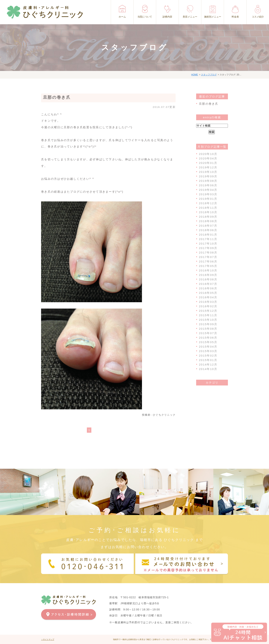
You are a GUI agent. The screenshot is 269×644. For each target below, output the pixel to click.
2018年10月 (208, 212)
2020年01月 (208, 163)
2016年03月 (208, 302)
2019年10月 (208, 172)
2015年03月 (208, 351)
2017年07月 (208, 257)
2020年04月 (208, 158)
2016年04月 (208, 297)
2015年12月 (208, 311)
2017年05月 (208, 266)
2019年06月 (208, 185)
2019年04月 (208, 190)
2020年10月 (208, 154)
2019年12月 (208, 167)
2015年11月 (208, 315)
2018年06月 (208, 230)
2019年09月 (208, 176)
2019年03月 (208, 194)
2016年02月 (208, 306)
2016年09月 (208, 275)
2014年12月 (208, 364)
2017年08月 (208, 252)
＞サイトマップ (48, 639)
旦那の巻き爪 (57, 97)
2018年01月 (208, 235)
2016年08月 (208, 279)
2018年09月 (208, 217)
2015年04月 (208, 347)
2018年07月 (208, 226)
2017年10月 (208, 244)
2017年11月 (208, 239)
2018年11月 (208, 208)
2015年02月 (208, 356)
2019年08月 (208, 181)
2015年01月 (208, 360)
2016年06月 (208, 288)
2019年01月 (208, 199)
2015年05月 (208, 342)
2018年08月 (208, 221)
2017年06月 (208, 261)
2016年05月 (208, 293)
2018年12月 (208, 203)
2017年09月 (208, 248)
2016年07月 (208, 284)
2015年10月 (208, 320)
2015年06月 (208, 338)
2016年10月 (208, 270)
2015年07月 (208, 333)
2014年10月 (208, 369)
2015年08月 (208, 329)
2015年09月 (208, 324)
